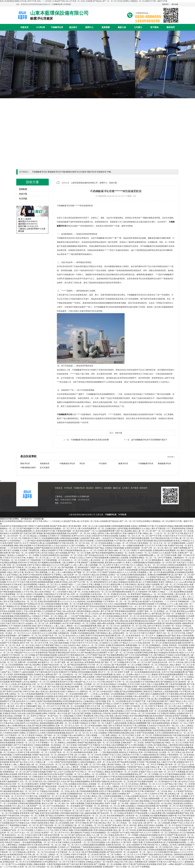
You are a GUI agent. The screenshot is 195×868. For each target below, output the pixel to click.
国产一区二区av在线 (161, 531)
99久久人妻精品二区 (138, 565)
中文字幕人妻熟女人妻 (92, 796)
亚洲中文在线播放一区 (85, 570)
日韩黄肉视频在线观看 (121, 526)
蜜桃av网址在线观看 (23, 546)
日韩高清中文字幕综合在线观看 (105, 536)
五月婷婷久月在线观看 (33, 594)
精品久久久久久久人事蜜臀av (15, 570)
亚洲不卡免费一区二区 (127, 672)
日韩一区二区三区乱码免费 (128, 682)
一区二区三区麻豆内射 (83, 675)
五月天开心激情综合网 (110, 585)
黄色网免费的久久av (137, 529)
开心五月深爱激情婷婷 (32, 862)
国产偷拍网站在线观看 (172, 623)
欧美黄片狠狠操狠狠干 (9, 782)
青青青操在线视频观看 (184, 855)
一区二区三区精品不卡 (165, 667)
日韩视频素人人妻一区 (146, 572)
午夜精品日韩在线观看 (29, 728)
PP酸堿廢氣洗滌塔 (146, 464)
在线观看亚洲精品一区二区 (140, 558)
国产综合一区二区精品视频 (62, 716)
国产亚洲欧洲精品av (84, 616)
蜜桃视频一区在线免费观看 (134, 820)
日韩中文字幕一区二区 (130, 679)
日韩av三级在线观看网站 (153, 704)
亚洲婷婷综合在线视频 (123, 696)
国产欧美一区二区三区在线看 (21, 830)
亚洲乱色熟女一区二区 (150, 650)
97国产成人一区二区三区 (84, 679)
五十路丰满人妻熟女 (135, 825)
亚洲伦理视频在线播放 (149, 597)
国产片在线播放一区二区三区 (84, 546)
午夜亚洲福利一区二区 (146, 543)
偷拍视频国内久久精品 (159, 757)
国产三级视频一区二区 (136, 599)
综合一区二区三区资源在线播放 (99, 543)
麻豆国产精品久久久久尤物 (81, 838)
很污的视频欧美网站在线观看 (78, 760)
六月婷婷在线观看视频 (104, 541)
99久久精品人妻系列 (95, 533)
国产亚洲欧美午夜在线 (174, 820)
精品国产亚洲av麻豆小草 (60, 526)
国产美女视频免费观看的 (114, 655)
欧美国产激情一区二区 (101, 689)
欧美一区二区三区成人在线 (28, 645)
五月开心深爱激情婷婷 (164, 733)
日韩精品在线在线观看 (38, 570)
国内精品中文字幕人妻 (68, 755)
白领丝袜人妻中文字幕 (101, 611)
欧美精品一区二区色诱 (125, 553)
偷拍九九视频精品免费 (42, 631)
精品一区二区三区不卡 (47, 706)
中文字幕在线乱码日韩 (160, 538)
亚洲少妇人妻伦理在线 (50, 692)
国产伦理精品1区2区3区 (34, 604)
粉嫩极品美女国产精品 (166, 636)
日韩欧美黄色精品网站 (94, 803)
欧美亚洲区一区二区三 (40, 752)
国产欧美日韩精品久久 (132, 740)
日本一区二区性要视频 (138, 828)
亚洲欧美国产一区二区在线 (132, 743)
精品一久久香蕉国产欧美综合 (153, 577)
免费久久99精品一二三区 (162, 592)
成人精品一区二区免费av (124, 675)
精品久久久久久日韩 (55, 565)
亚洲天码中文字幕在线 (27, 563)
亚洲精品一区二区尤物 (166, 611)
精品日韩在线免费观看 (163, 541)
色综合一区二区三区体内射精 (143, 713)
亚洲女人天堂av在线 (24, 611)
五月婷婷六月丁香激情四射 (59, 536)
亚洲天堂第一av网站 (24, 740)
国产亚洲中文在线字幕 (12, 692)
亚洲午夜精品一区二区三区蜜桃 (83, 623)
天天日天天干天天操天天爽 (18, 582)
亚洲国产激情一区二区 (147, 611)
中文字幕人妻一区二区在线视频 (71, 706)
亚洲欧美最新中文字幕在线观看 (156, 740)
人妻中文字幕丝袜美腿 (151, 638)
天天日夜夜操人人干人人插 (166, 604)
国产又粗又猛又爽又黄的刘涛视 (80, 864)
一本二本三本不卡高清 (142, 606)
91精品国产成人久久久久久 (85, 682)
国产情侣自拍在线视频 (95, 606)
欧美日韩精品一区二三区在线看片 (54, 592)
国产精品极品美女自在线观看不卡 (95, 653)
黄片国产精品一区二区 (18, 553)
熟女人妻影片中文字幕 (166, 762)
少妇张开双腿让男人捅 (183, 655)
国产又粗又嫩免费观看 (111, 567)
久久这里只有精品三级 (12, 575)
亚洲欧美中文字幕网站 (52, 575)
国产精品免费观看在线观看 (29, 786)
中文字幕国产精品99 (120, 757)
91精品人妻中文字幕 (15, 572)
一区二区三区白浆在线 (45, 852)
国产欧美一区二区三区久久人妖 (178, 765)
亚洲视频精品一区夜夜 (159, 645)
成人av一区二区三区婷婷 (93, 550)
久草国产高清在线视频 (144, 733)
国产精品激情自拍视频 (51, 799)
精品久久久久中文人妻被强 (146, 675)
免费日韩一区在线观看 (27, 662)
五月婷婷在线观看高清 (49, 555)
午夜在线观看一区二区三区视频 (128, 665)
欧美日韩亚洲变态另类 (63, 696)
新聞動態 (23, 189)
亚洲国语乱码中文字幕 (134, 791)
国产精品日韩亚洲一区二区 (118, 852)
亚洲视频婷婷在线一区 (77, 794)
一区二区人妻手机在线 (132, 602)
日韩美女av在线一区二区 (104, 840)
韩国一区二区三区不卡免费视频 (172, 772)
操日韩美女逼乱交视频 (171, 638)
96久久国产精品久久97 (83, 609)
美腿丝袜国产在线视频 (79, 818)
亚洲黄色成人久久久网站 (176, 599)
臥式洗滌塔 (162, 464)
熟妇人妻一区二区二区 (73, 699)
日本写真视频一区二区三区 (31, 657)
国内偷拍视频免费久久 (25, 531)
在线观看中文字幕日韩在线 (143, 845)
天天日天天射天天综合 (54, 694)
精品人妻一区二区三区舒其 (125, 830)
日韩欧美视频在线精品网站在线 (121, 733)
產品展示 (73, 27)
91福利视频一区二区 (97, 565)
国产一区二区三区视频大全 (40, 689)
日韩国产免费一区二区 (25, 679)
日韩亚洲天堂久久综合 (107, 631)
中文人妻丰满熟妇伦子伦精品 (161, 655)
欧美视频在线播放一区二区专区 (159, 563)
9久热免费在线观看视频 (79, 597)
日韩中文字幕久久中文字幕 (117, 565)
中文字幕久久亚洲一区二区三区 (139, 735)
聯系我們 (165, 4)
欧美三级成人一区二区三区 (183, 789)
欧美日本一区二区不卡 (42, 757)
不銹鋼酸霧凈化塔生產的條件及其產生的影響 (90, 440)
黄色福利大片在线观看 (9, 533)
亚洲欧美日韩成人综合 (63, 582)
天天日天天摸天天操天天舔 (139, 684)
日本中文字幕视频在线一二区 (182, 602)
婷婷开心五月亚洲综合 (29, 723)
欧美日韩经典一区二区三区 (59, 835)
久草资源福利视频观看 (34, 694)
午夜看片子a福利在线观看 (38, 526)
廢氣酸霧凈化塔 (125, 464)
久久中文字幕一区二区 (54, 850)
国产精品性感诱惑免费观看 (51, 621)
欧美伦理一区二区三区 (130, 616)
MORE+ (171, 457)
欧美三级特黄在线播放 (81, 611)
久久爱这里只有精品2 (34, 735)
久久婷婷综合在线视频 (71, 867)
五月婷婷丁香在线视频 (146, 762)
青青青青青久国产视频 (65, 619)
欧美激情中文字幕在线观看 (136, 813)
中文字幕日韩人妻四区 (124, 541)
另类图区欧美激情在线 (162, 735)
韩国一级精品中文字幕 (121, 660)
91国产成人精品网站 (124, 531)
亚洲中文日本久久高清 (81, 536)
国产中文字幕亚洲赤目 (24, 745)
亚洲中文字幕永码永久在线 (120, 560)
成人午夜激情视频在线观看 (94, 699)
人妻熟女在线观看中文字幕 (51, 550)
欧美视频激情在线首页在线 (149, 672)
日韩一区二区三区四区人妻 (177, 721)
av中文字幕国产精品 (94, 655)
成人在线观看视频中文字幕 (54, 543)
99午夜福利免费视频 (165, 572)
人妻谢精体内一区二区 (182, 558)
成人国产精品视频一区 (67, 567)
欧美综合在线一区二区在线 (182, 531)
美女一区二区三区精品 (22, 789)
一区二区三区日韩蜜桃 (176, 619)
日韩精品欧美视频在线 (73, 550)
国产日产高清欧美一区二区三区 (40, 589)
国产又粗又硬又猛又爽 (57, 687)
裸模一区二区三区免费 (74, 604)
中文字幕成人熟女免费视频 (112, 745)
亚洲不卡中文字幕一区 (94, 706)
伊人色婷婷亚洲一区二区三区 (129, 626)
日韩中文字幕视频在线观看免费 (94, 670)
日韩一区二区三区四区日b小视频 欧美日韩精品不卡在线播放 (58, 684)
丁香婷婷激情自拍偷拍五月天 (93, 847)
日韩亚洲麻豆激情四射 (69, 813)
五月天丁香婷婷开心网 (32, 543)
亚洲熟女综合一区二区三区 (100, 592)
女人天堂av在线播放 (98, 733)
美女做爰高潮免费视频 (49, 577)
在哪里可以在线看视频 (87, 648)
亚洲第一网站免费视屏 (141, 687)
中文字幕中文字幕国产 (146, 633)
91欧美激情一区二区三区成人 (72, 555)
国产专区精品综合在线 (94, 555)
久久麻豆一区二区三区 (40, 818)
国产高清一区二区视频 (172, 614)
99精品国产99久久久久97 (106, 570)
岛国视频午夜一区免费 (61, 750)
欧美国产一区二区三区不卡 (160, 621)
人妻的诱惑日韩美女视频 (178, 745)
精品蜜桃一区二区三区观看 (167, 838)
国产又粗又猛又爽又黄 (90, 640)
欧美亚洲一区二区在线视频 (160, 628)
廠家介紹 (122, 27)
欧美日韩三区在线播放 (181, 560)
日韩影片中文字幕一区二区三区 (33, 794)
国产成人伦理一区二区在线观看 (77, 594)
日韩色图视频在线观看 (175, 616)
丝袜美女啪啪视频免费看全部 (26, 730)
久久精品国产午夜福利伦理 (118, 801)
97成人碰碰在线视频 (88, 813)
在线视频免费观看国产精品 (75, 660)
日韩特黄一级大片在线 (58, 713)
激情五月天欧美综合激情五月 (19, 631)
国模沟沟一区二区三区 (90, 692)
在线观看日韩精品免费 (143, 653)
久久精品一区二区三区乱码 (125, 543)
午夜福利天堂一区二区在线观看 (21, 628)
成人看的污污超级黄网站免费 (141, 555)
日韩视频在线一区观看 (65, 628)
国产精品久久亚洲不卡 (112, 704)
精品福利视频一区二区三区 (79, 687)
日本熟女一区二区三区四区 (147, 553)
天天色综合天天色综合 (133, 587)
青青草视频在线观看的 (120, 718)
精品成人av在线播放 (39, 536)
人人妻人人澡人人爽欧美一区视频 (72, 767)
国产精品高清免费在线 (9, 657)
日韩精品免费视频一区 (43, 745)
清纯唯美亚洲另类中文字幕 (61, 682)
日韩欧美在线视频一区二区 (57, 597)
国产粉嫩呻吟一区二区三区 (30, 636)
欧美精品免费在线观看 (90, 721)
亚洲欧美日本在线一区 (120, 594)
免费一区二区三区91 (92, 765)
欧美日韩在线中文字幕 (156, 721)
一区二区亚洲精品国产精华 (105, 609)
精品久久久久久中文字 (174, 704)
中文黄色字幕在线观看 (143, 541)
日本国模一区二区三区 (93, 684)
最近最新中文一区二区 (47, 662)
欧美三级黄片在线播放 (116, 794)
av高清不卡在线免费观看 (127, 570)
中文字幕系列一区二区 (112, 602)
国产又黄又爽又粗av (98, 823)
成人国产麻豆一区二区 (181, 575)
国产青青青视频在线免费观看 (124, 611)
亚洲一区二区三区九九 (65, 726)
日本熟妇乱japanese (127, 838)
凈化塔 (43, 464)
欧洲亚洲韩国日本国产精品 (92, 548)
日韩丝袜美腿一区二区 (85, 619)
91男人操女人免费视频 (181, 706)
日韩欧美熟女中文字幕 (53, 594)
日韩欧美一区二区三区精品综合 (42, 614)
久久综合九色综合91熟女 (71, 645)
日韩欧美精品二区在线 (67, 648)
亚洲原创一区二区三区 (25, 743)
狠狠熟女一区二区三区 (9, 529)
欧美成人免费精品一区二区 (143, 784)
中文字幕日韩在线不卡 (107, 682)
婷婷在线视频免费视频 (142, 730)
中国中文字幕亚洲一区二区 (136, 706)
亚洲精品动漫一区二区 (69, 587)
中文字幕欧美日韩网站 (184, 667)
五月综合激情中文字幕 (105, 777)
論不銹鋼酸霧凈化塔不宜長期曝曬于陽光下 (149, 440)
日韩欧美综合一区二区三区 (152, 679)
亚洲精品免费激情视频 (185, 718)
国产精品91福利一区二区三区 (117, 550)
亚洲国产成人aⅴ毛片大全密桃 (13, 597)
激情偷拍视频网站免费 (49, 723)
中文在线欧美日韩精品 (164, 526)
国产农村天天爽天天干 (87, 577)
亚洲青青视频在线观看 (162, 730)
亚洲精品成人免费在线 (43, 675)
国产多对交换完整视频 (24, 696)
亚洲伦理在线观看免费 (47, 602)
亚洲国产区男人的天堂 (38, 553)
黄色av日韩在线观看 (185, 636)
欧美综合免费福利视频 (75, 730)
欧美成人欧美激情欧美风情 (89, 662)
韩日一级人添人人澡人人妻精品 (180, 726)
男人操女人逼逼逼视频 (144, 779)
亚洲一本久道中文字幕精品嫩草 (24, 706)
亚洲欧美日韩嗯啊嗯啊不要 (159, 575)
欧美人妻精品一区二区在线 (154, 619)
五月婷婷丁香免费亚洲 (29, 550)
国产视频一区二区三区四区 (85, 572)
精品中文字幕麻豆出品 (20, 823)
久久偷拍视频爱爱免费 (105, 531)
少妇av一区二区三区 (182, 847)
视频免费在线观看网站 (184, 526)
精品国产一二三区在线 (32, 718)
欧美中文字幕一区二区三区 (108, 577)
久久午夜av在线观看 (130, 796)
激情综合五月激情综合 (93, 604)
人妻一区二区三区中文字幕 (133, 765)
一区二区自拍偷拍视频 (126, 609)
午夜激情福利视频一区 (65, 531)
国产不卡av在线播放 (17, 864)
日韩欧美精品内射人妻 (22, 619)
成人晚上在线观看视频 (160, 699)
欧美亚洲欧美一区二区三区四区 (125, 772)
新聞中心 (89, 27)
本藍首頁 (24, 27)
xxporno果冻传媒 (185, 582)
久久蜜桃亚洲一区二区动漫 (136, 799)
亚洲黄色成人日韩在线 (101, 713)
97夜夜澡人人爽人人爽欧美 (43, 619)
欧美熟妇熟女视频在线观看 (150, 570)
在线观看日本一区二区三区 (50, 796)
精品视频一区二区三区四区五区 (160, 847)
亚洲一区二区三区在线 (47, 599)
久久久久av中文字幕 (180, 808)
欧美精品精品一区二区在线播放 (67, 806)
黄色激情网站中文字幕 (59, 818)
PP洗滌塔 (64, 464)
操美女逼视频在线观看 (53, 638)
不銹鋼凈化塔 (57, 4)
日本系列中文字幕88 (80, 859)
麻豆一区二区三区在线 (176, 760)
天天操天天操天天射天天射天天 (25, 650)
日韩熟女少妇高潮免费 (72, 842)
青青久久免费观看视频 (135, 563)
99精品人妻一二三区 (151, 533)
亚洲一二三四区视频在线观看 (106, 752)
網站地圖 (175, 4)
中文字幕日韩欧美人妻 (130, 585)
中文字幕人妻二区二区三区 (182, 538)
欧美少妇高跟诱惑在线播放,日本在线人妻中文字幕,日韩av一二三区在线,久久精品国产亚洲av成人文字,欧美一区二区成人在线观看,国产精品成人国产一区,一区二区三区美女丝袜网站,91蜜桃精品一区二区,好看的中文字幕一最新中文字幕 (84, 1)
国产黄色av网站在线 (119, 621)
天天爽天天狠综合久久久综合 (105, 580)
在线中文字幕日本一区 (180, 740)
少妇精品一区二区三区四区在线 (38, 667)
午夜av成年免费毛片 (113, 533)
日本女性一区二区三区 (20, 536)
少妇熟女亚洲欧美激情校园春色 (133, 575)
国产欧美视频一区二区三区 (168, 806)
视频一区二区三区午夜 (99, 818)
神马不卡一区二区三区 (108, 672)
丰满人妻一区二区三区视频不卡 (37, 750)
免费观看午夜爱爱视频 (87, 631)
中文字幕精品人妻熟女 (101, 772)
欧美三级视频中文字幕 (153, 862)
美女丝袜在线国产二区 (85, 531)
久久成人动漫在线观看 (101, 526)
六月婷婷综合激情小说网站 (14, 733)
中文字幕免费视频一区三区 (53, 560)
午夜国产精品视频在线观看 (57, 828)
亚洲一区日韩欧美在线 (148, 752)
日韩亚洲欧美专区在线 (47, 774)
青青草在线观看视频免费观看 (171, 675)
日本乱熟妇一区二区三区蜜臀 (21, 587)
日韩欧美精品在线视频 (69, 538)
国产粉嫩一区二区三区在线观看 (84, 750)
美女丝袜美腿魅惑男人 (145, 667)
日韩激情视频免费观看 (89, 791)
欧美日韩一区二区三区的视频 (171, 857)
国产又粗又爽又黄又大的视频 (175, 796)
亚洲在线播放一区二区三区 (69, 711)
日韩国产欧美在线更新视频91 (66, 762)
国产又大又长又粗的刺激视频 (126, 597)
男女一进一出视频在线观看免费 (130, 546)
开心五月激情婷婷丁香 (142, 592)
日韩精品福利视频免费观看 (29, 803)
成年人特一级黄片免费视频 (176, 548)
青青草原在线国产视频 (165, 777)
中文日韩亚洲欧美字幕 (163, 852)
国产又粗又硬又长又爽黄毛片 (145, 840)
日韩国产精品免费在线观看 (107, 677)
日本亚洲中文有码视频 (37, 857)
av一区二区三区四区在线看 (165, 555)
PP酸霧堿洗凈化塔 (28, 464)
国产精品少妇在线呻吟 (55, 816)
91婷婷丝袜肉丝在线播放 (50, 529)
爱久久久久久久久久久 (67, 602)
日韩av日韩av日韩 (101, 716)
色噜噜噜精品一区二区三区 (14, 772)
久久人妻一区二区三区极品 (103, 835)
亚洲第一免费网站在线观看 (171, 631)
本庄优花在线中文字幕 (96, 767)
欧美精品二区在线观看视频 (113, 694)
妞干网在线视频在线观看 (155, 567)
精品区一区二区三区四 (96, 769)
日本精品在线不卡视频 (109, 692)
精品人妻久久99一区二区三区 (45, 567)
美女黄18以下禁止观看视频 (36, 572)
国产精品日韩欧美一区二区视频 (179, 577)
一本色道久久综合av (76, 558)
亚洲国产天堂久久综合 (111, 755)
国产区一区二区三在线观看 (96, 728)
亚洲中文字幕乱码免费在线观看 (136, 538)
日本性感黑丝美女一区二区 (54, 862)
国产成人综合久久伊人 (25, 762)
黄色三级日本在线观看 (84, 541)
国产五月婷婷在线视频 (36, 772)
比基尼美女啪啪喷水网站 (37, 713)
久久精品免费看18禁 (160, 684)
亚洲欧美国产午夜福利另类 (162, 589)
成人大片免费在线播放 (148, 582)
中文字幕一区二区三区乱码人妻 (95, 589)
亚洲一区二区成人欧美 (107, 762)
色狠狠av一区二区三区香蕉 (69, 640)
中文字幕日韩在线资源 (91, 709)
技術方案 (23, 194)
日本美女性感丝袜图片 (110, 650)
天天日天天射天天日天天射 (112, 709)
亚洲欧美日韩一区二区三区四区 (14, 580)
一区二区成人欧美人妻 (69, 791)
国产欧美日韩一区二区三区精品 (110, 813)
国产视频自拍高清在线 (159, 818)
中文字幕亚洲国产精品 (50, 645)
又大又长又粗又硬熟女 (35, 828)
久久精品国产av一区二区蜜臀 (26, 555)
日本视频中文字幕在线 (124, 857)
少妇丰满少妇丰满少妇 (9, 794)
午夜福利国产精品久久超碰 (138, 767)
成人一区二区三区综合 (157, 565)
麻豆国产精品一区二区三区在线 (28, 760)
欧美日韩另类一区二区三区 (50, 845)
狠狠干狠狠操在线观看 (154, 738)
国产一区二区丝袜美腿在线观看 (16, 609)
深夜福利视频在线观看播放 (27, 577)
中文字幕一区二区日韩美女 (165, 769)
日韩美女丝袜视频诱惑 (177, 565)
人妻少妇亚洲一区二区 (98, 560)
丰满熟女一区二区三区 (36, 558)
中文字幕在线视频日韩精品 (116, 555)
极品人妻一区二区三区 (142, 531)
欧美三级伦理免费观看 (27, 585)
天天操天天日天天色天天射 (14, 558)
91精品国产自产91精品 (120, 833)
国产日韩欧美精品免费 (12, 718)
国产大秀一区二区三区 (154, 548)
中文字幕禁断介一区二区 (46, 743)
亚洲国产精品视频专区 (43, 548)
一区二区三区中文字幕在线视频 (42, 677)
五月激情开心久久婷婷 (109, 643)
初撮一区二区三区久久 (128, 750)
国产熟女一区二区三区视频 (79, 553)
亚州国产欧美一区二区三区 (53, 636)
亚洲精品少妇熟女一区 (109, 575)
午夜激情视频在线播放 (38, 840)
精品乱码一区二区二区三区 (77, 733)
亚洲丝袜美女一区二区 (67, 808)
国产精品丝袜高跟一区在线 (53, 786)
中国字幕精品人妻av (104, 633)
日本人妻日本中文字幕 (123, 789)
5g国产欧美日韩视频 (171, 587)
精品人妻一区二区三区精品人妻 (33, 687)
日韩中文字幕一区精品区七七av (111, 648)
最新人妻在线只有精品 (119, 716)
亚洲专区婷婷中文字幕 (182, 621)
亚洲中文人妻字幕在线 (152, 614)
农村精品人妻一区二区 (177, 794)
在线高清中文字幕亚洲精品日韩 (13, 526)
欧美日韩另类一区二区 (104, 855)
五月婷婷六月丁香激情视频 (53, 760)
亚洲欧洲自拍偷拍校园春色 (148, 830)
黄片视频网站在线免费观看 (49, 563)
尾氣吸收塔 (45, 468)
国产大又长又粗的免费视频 (136, 655)
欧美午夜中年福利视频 (24, 548)
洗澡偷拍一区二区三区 (94, 825)
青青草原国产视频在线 (140, 594)
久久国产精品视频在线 (93, 850)
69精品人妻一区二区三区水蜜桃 (163, 767)
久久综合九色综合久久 (61, 546)
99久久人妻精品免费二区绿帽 (56, 748)
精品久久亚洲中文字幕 (54, 660)
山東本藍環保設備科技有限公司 (84, 183)
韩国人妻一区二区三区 (142, 560)
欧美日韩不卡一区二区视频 (126, 835)
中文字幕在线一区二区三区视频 (22, 655)
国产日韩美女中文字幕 (45, 628)
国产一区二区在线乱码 (63, 675)
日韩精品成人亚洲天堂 (25, 852)
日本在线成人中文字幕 (113, 850)
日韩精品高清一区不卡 (114, 706)
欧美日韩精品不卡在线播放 (115, 684)
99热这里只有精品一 (134, 648)
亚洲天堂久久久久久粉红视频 (44, 633)
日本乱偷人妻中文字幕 (185, 662)
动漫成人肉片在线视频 (58, 553)
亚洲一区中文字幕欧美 (79, 823)
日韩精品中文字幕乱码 (184, 779)
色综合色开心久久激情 (75, 636)
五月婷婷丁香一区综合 (172, 626)
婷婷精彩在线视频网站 (14, 838)
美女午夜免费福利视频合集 (141, 716)
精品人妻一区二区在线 (78, 592)
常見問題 (23, 199)
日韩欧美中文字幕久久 (31, 538)
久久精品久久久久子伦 (43, 830)
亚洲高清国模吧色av (23, 616)
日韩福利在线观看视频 (103, 675)
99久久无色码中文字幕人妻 (156, 794)
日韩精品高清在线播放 (117, 748)
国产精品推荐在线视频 (126, 762)
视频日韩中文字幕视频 (92, 657)
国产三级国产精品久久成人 (11, 699)
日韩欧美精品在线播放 (125, 623)
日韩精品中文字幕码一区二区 (44, 616)
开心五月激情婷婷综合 (130, 577)
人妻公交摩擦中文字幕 (71, 563)
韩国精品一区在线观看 (27, 847)
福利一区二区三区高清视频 (25, 599)
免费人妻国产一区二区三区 (133, 567)
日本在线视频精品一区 (100, 833)
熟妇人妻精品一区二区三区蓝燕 (83, 779)
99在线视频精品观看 (50, 538)
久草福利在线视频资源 (157, 850)
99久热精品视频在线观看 (66, 677)
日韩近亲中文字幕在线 (15, 667)
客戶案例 (154, 27)
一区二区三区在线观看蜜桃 (11, 665)
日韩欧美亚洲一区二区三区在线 (169, 670)
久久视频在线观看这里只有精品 (153, 755)
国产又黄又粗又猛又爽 (75, 606)
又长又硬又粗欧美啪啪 (59, 643)
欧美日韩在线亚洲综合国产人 (46, 587)
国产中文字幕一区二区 (83, 582)
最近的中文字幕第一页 (113, 587)
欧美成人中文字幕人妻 (136, 721)
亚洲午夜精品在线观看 (103, 830)
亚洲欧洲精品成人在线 (22, 726)
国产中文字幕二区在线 (9, 638)
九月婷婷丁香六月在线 (180, 699)
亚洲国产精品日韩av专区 (90, 650)
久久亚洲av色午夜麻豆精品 (20, 684)
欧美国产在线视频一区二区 (69, 774)
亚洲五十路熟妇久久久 (168, 582)
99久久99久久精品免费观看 (115, 604)
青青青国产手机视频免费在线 (15, 614)
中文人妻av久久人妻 (21, 806)
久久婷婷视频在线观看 (152, 580)
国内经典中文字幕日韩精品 (69, 599)
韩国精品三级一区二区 (75, 825)
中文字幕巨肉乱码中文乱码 (154, 648)
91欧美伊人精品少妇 (91, 575)
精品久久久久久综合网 (126, 572)
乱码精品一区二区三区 (158, 728)
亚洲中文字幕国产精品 (62, 667)
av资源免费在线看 (171, 692)
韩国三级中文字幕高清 (91, 599)
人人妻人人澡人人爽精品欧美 (65, 631)
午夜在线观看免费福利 (160, 723)
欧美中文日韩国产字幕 (136, 701)
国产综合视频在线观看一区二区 (134, 657)
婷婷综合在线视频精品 (116, 767)
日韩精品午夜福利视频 (114, 548)
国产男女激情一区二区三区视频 (67, 589)
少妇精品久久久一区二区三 (155, 786)
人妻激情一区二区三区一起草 (137, 709)
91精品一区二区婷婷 (186, 784)
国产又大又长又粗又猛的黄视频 (152, 640)
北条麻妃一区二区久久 (128, 536)
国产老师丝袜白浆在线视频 (145, 864)
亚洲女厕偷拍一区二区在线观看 (122, 670)
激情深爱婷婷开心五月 (103, 582)
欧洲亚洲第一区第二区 (81, 526)
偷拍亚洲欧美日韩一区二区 (117, 636)
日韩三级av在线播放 (64, 679)
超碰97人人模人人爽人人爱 (76, 565)
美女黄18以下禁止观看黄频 (134, 726)
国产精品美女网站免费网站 (160, 657)
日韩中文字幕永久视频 (36, 565)
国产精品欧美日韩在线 (59, 779)
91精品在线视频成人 (88, 762)
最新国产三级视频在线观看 (92, 563)
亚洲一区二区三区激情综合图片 (25, 784)
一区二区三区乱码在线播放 (93, 842)
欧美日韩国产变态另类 (128, 677)
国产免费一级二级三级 (67, 662)
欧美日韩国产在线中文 (12, 543)
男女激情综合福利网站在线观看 (141, 604)
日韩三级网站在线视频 (83, 580)
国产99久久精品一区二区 (62, 580)
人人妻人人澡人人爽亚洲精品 (60, 572)
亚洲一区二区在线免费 (17, 565)
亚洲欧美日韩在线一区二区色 (33, 606)
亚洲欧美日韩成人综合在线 (102, 597)
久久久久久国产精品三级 (166, 784)
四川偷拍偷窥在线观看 (71, 670)
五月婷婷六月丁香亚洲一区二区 (128, 638)
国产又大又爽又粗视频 (102, 628)
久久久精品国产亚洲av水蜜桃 (171, 553)
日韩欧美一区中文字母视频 (158, 748)
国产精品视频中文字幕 (29, 529)
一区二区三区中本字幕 (52, 842)
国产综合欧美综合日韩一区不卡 (161, 662)
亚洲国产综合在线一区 (177, 546)
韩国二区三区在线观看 (59, 823)
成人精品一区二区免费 (183, 589)
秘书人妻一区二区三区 (63, 609)
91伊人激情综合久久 (26, 709)
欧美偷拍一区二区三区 (145, 670)
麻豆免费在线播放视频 (125, 667)
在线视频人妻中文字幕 (65, 614)
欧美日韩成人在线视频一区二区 (16, 716)
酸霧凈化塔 (84, 464)
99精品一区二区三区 (173, 743)
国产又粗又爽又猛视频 (127, 631)
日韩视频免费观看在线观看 (91, 587)
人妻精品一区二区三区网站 (59, 855)
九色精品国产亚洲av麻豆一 (91, 538)
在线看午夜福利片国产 (121, 713)
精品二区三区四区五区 (171, 580)
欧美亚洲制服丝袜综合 (138, 621)
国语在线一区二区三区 (152, 643)
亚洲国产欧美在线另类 (101, 621)
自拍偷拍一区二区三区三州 (37, 623)
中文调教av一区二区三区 (34, 704)
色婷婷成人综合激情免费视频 (90, 602)
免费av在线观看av (117, 711)
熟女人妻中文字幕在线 (156, 529)
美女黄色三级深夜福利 (174, 803)
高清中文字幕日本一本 (40, 716)
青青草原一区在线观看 (178, 645)
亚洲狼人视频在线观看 (169, 597)
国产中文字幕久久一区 (16, 589)
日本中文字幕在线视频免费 (29, 670)
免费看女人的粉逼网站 (67, 743)
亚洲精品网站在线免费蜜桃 (164, 550)
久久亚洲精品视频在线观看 (84, 667)
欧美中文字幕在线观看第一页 (111, 791)
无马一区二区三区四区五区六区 (33, 782)
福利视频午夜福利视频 (139, 757)
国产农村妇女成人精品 (81, 835)
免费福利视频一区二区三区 (137, 645)
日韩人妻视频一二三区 (95, 735)
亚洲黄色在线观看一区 (134, 548)
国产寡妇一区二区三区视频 (112, 662)
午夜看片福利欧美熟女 (40, 823)
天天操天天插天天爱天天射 (36, 835)
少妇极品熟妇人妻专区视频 (116, 529)
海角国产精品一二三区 (71, 585)
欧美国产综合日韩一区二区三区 (118, 784)
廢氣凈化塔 (25, 468)
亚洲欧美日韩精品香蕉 (115, 645)
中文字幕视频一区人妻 (45, 738)
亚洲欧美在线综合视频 (172, 643)
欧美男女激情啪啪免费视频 (62, 541)
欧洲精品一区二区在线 (94, 730)
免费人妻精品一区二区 (14, 694)
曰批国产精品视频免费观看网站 (49, 701)
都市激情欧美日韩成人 (112, 614)
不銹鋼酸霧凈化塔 (106, 464)
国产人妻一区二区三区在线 (172, 585)
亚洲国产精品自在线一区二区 (54, 665)
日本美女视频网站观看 (105, 667)
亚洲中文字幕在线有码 (32, 575)
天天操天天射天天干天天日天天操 (176, 536)
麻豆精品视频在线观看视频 (55, 533)
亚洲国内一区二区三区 (165, 718)
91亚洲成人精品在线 (71, 718)
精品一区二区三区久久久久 (20, 633)
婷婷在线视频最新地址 (129, 774)
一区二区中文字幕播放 (162, 558)
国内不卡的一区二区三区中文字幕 (171, 633)
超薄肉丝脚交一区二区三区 (124, 633)
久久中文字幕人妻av (30, 592)
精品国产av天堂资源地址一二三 (13, 541)
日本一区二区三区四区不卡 (164, 606)
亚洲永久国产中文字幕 (61, 777)
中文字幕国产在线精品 (107, 572)
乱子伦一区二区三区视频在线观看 (171, 543)
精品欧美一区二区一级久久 (142, 852)
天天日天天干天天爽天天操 (156, 546)
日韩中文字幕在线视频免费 (97, 558)
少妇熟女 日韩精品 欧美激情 (119, 699)
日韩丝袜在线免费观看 (49, 650)
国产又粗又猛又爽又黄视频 (31, 533)
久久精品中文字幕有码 (176, 786)
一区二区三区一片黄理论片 (91, 738)
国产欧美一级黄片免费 (133, 842)
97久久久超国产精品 (139, 628)
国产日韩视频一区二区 (90, 806)
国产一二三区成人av (8, 670)
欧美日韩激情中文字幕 (45, 531)
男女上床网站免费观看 (24, 648)
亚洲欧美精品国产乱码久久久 (68, 653)
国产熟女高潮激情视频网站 (103, 553)
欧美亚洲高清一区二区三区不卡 (67, 548)
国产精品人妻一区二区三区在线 (157, 808)
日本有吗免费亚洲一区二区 (92, 529)
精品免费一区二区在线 (152, 587)
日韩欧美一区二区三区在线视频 (129, 760)
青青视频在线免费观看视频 (149, 750)
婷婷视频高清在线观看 (83, 752)
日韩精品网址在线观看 (43, 696)
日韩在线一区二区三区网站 (183, 657)
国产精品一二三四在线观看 (99, 660)
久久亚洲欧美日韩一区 (154, 803)
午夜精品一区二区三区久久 (49, 585)
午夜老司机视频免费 (177, 684)
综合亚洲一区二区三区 (75, 543)
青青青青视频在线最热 (24, 675)
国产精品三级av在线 (62, 611)
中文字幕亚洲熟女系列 (150, 682)
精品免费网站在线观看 (183, 592)
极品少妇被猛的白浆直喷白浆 (126, 582)
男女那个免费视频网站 (35, 597)
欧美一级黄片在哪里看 (103, 789)
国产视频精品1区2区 (11, 606)
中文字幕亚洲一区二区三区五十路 (74, 811)
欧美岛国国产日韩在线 (53, 657)
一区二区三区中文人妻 (71, 529)
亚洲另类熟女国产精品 (22, 640)
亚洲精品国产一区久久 (176, 850)
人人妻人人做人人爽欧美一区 (64, 626)
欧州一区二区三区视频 (81, 689)
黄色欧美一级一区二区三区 (45, 808)
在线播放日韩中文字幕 (28, 845)
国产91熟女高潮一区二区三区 (173, 650)
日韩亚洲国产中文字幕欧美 (89, 745)
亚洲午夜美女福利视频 (49, 813)
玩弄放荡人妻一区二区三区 (11, 750)
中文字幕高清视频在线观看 (174, 774)
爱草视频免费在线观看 (122, 592)
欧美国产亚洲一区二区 (73, 657)
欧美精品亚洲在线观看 (125, 777)
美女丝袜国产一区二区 (77, 533)
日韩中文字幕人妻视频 (91, 585)
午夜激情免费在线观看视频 (177, 640)
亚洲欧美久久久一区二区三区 (74, 801)
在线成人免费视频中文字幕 (142, 526)
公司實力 (138, 27)
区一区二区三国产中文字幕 (172, 533)
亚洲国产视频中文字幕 (49, 784)
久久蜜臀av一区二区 (90, 774)
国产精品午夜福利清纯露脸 (39, 541)
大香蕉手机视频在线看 (56, 864)
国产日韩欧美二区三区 (22, 567)
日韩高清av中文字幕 (130, 755)
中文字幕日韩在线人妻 (30, 621)
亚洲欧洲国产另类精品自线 (22, 808)
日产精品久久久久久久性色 (130, 643)
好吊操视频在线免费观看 (92, 867)
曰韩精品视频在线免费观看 (83, 777)
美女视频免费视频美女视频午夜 (118, 730)
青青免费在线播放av (72, 721)
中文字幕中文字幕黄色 (33, 699)
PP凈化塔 (67, 4)
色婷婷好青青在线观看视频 (26, 711)
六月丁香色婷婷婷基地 (175, 529)
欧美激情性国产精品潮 (45, 653)
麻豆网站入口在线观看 (43, 611)
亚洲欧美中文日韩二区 (118, 828)
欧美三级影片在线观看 (150, 585)
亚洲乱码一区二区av (179, 723)
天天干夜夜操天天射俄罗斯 (20, 626)
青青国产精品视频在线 (87, 743)
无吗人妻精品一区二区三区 (22, 859)
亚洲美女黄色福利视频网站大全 (119, 606)
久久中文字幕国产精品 (61, 689)
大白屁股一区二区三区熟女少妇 (128, 619)
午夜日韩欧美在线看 (111, 657)
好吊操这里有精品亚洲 (71, 709)
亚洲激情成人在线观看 (119, 558)
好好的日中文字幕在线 (112, 538)
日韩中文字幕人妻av (31, 692)
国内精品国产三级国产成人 (89, 567)
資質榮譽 (106, 27)
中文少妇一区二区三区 (52, 718)
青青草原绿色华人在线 (48, 711)
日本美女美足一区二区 (100, 594)
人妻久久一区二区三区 (105, 619)
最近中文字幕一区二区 (156, 599)
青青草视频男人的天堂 (59, 623)
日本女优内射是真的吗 (112, 740)
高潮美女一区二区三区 (109, 774)
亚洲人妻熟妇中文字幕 (132, 533)
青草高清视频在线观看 (88, 672)
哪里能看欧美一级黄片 (161, 560)
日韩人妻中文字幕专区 (152, 626)
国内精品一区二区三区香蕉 (102, 638)
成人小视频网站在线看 (31, 801)
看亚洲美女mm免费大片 (115, 563)
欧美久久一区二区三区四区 (77, 560)
